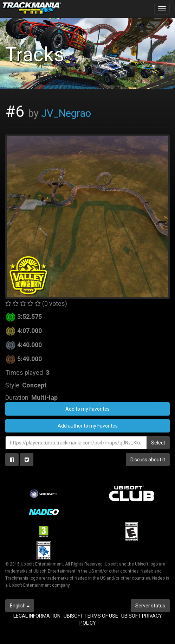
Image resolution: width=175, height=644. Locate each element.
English (20, 606)
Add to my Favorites (87, 409)
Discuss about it (148, 460)
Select (158, 443)
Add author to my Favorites (88, 426)
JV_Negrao (66, 113)
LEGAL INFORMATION (37, 616)
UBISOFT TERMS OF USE (91, 616)
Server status (150, 606)
